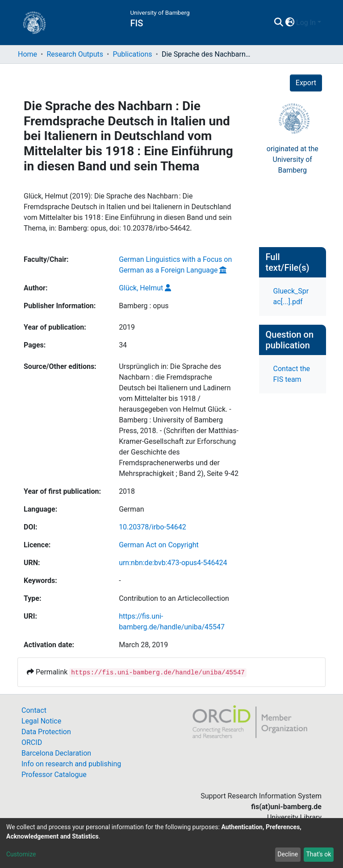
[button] (290, 23)
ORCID (32, 742)
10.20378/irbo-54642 (153, 527)
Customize (21, 854)
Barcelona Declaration (56, 753)
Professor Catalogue (54, 775)
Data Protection (46, 732)
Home (27, 54)
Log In (306, 23)
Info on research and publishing (71, 764)
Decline (288, 854)
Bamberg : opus (144, 306)
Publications (132, 54)
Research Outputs (75, 54)
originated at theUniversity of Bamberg (293, 159)
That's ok (318, 854)
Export (306, 83)
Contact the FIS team (292, 374)
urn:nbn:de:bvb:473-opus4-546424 (173, 563)
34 (123, 345)
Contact (34, 710)
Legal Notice (41, 721)
